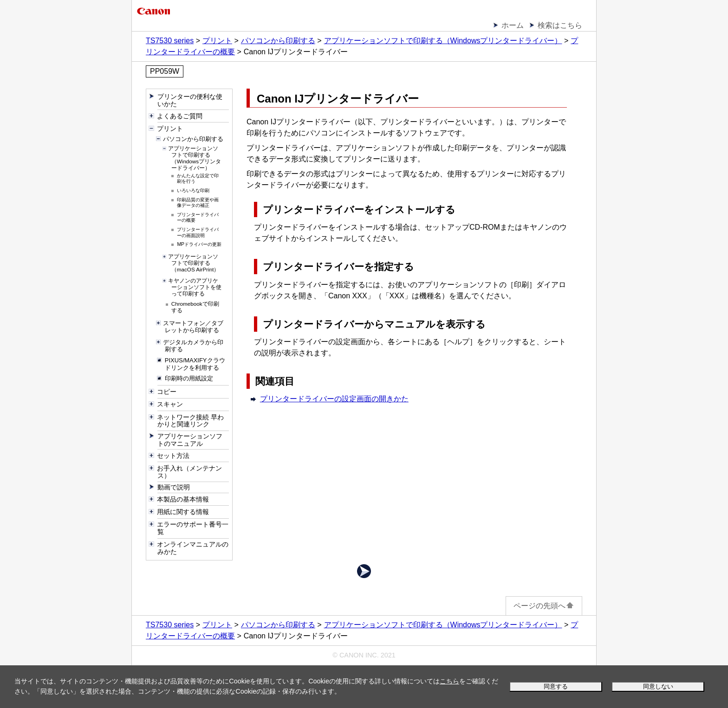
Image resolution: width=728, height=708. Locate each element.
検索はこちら (560, 25)
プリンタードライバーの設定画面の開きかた (334, 399)
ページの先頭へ (544, 606)
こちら (449, 681)
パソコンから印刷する (278, 41)
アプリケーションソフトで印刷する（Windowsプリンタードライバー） (443, 41)
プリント (217, 41)
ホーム (513, 25)
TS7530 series (170, 41)
